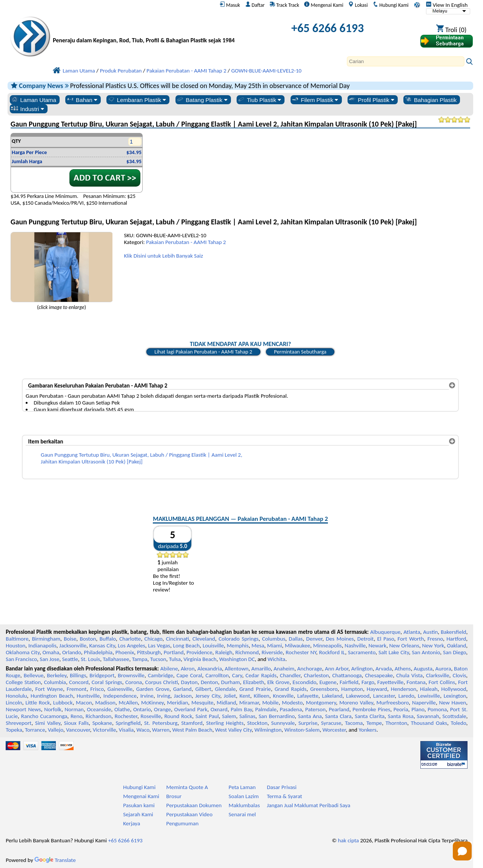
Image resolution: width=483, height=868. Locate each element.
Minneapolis (328, 646)
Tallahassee (116, 659)
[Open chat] (462, 851)
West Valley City (233, 730)
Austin (430, 632)
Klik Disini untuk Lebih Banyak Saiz (163, 256)
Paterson (315, 709)
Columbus (274, 639)
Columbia (55, 682)
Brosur (174, 796)
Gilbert (203, 689)
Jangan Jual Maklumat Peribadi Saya (308, 805)
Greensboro (324, 689)
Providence (199, 652)
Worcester (334, 730)
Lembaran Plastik (137, 100)
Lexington (455, 696)
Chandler (290, 675)
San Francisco (21, 659)
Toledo (459, 723)
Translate (55, 860)
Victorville (105, 730)
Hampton (352, 689)
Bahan (82, 100)
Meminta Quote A (187, 787)
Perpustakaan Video (190, 814)
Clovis (460, 675)
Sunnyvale (283, 723)
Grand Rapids (291, 689)
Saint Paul (207, 716)
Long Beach (187, 646)
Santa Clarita (370, 716)
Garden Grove (153, 689)
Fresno (435, 639)
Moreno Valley (356, 703)
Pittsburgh (149, 652)
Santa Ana (310, 716)
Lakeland (332, 696)
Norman (74, 709)
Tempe (374, 723)
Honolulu (16, 696)
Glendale (225, 689)
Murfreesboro (393, 703)
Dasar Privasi (282, 787)
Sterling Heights (225, 723)
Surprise (308, 723)
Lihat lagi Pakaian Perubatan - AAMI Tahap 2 (203, 352)
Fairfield (349, 682)
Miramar (249, 703)
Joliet (230, 696)
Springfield (128, 723)
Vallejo (56, 730)
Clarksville (438, 675)
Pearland (339, 709)
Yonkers (367, 730)
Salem (229, 716)
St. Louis (90, 659)
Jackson (183, 696)
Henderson (404, 689)
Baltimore (17, 639)
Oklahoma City (23, 652)
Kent (245, 696)
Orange (162, 709)
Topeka (14, 730)
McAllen (128, 703)
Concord (79, 682)
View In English (447, 5)
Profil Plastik (371, 100)
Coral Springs (107, 682)
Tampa (140, 659)
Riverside (272, 652)
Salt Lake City (394, 652)
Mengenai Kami (324, 5)
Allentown (237, 669)
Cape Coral (189, 675)
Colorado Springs (238, 639)
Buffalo (108, 639)
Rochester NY (301, 652)
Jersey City (208, 696)
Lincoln (14, 703)
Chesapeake (379, 675)
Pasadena (291, 709)
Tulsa (175, 659)
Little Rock (38, 703)
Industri (27, 109)
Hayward (377, 689)
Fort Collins (442, 682)
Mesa (258, 646)
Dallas (296, 639)
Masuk (230, 5)
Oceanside (99, 709)
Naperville (424, 703)
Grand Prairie (255, 689)
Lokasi (358, 5)
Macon (84, 703)
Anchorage (310, 669)
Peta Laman (242, 787)
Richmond (247, 652)
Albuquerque (385, 632)
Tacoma (354, 723)
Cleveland (204, 639)
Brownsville (131, 675)
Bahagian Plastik (430, 100)
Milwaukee (298, 646)
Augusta (423, 669)
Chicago (154, 639)
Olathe (122, 709)
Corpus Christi (162, 682)
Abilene (169, 669)
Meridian (178, 703)
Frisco (97, 689)
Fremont (77, 689)
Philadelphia (98, 652)
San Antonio (426, 652)
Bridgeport (102, 675)
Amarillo (261, 669)
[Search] (406, 61)
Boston (88, 639)
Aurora (443, 669)
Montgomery (321, 703)
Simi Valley (48, 723)
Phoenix (125, 652)
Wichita (276, 659)
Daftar (255, 5)
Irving (164, 696)
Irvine (147, 696)
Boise (70, 639)
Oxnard (219, 709)
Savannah (428, 716)
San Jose (49, 659)
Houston (15, 646)
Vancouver (78, 730)
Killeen (261, 696)
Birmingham (46, 639)
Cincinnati (178, 639)
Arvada (384, 669)
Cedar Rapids (261, 675)
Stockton (257, 723)
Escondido (304, 682)
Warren (161, 730)
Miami (275, 646)
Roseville (151, 716)
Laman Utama (33, 100)
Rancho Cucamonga (44, 716)
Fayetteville (391, 682)
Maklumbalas (244, 805)
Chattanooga (347, 675)
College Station (23, 682)
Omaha (51, 652)
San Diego (455, 652)
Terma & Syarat (284, 796)
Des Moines (340, 639)
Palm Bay (241, 709)
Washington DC (237, 659)
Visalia (126, 730)
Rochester (126, 716)
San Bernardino (277, 716)
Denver (314, 639)
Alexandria (210, 669)
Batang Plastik (202, 100)
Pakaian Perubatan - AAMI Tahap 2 (186, 242)
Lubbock (63, 703)
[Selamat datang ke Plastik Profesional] (144, 30)
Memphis (238, 646)
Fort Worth (411, 639)
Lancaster (384, 696)
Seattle (70, 659)
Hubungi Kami (391, 5)
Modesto (292, 703)
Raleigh (224, 652)
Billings (78, 675)
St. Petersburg (161, 723)
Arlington (362, 669)
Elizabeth (254, 682)
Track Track (285, 5)
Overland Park (191, 709)
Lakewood (358, 696)
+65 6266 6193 (328, 28)
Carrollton (217, 675)
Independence (120, 696)
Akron (188, 669)
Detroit (366, 639)
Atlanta (412, 632)
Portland (174, 652)
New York (433, 646)
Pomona (437, 709)
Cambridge (161, 675)
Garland (182, 689)
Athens (403, 669)
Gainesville (120, 689)
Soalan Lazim (244, 796)
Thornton (396, 723)
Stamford (192, 723)
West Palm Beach (192, 730)
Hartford (456, 639)
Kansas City (102, 646)
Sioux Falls (77, 723)
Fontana (416, 682)
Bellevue (34, 675)
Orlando (72, 652)
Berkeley (57, 675)
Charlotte (130, 639)
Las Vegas (159, 646)
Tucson (158, 659)
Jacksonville (73, 646)
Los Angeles (131, 646)
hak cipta (349, 840)
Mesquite (202, 703)
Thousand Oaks (429, 723)
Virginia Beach (200, 659)
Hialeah (429, 689)
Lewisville (429, 696)
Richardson (98, 716)
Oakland (456, 646)
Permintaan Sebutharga (300, 352)
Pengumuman (183, 823)
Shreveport (18, 723)
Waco (143, 730)
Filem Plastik (315, 100)
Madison (105, 703)
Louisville (213, 646)
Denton (209, 682)
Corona (134, 682)
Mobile (271, 703)
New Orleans (404, 646)
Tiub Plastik (259, 100)
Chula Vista (409, 675)
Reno (76, 716)
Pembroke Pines (371, 709)
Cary (237, 675)
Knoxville (283, 696)
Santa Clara (338, 716)
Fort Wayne (49, 689)
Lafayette (308, 696)
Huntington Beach (52, 696)
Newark (378, 646)
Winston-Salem (302, 730)
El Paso (386, 639)
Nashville (355, 646)
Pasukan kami (139, 805)
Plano (418, 709)
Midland (226, 703)
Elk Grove (278, 682)
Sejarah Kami (138, 814)
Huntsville (88, 696)
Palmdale (266, 709)
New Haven (453, 703)
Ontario (142, 709)
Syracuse (331, 723)
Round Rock (178, 716)
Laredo (406, 696)
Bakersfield (453, 632)
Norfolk (53, 709)
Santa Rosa (401, 716)
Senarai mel (242, 814)
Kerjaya (132, 823)
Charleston (316, 675)
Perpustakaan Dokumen (194, 805)
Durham (231, 682)
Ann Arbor (337, 669)
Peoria (401, 709)
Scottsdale (454, 716)
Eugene (328, 682)
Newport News (23, 709)
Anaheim (284, 669)
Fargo (368, 682)
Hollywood (454, 689)
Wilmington (268, 730)
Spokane (102, 723)
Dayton (189, 682)
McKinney (152, 703)
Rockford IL (332, 652)
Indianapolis (42, 646)
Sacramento (362, 652)
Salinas (247, 716)
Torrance (35, 730)
